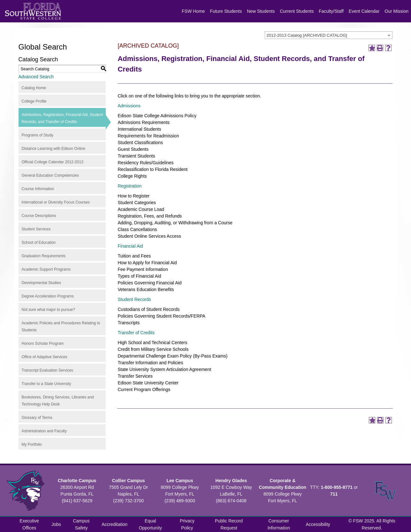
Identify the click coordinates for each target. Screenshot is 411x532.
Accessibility (318, 524)
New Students (261, 11)
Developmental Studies (41, 283)
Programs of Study (38, 135)
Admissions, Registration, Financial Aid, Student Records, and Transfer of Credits (62, 118)
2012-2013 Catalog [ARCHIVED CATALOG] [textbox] (307, 35)
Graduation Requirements (44, 256)
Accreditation (114, 524)
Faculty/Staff (331, 11)
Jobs (56, 524)
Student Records (134, 299)
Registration (129, 186)
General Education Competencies (50, 175)
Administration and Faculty (44, 431)
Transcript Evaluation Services (48, 370)
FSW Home (193, 11)
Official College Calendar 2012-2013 (53, 162)
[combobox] (329, 35)
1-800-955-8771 (337, 487)
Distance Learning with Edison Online (53, 149)
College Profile (34, 101)
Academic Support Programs (46, 269)
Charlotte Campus (77, 481)
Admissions (129, 106)
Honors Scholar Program (43, 343)
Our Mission (396, 11)
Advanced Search (36, 77)
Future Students (226, 11)
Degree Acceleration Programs (48, 296)
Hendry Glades (231, 481)
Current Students (297, 11)
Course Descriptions (39, 216)
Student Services (36, 229)
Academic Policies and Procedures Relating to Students (61, 327)
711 (334, 494)
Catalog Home (34, 88)
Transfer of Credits (136, 333)
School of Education (39, 243)
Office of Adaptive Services (45, 357)
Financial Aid (130, 246)
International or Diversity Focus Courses (56, 202)
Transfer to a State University (46, 384)
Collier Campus (129, 481)
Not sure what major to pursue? (48, 310)
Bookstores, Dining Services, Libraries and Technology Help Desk (58, 401)
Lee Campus (180, 481)
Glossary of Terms (37, 418)
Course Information (38, 189)
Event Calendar (364, 11)
